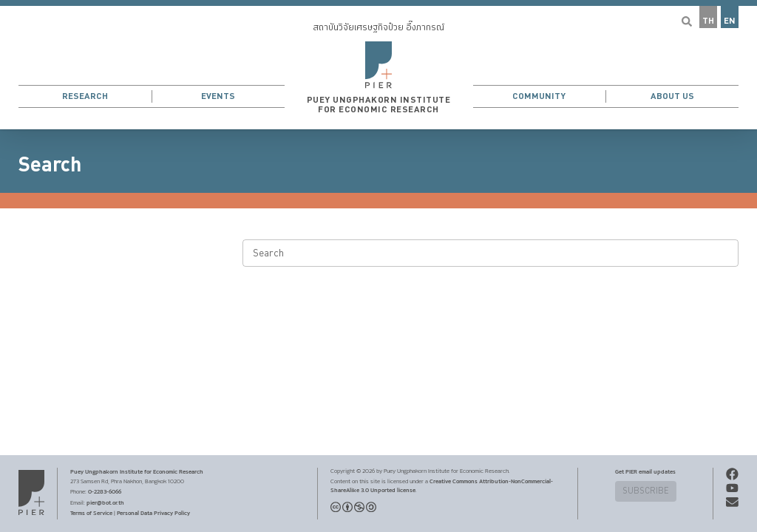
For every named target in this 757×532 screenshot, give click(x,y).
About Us (672, 96)
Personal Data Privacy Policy (153, 513)
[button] (378, 65)
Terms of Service (91, 513)
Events (218, 96)
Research (85, 96)
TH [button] (708, 21)
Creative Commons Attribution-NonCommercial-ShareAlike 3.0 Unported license (442, 485)
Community (539, 96)
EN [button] (730, 21)
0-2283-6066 (105, 491)
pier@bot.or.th (105, 502)
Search (50, 165)
